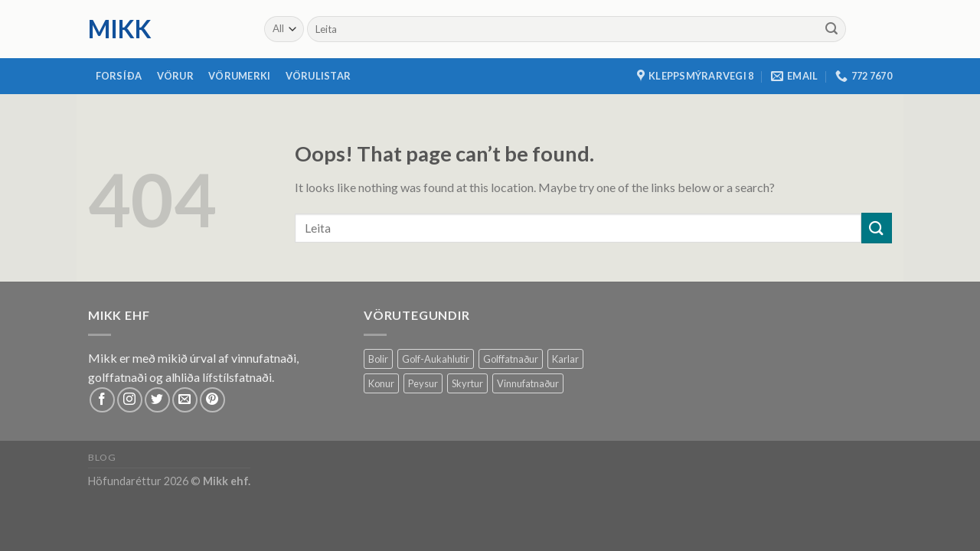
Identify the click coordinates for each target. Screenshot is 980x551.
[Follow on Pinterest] (212, 400)
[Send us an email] (185, 400)
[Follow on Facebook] (102, 400)
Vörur (175, 76)
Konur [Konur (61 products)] (381, 383)
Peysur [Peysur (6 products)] (423, 383)
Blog (102, 457)
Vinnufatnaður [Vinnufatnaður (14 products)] (528, 383)
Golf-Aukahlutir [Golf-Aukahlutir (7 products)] (436, 359)
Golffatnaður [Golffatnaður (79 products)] (511, 359)
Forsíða (119, 76)
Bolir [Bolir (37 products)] (378, 359)
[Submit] (831, 29)
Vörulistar (318, 76)
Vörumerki (239, 76)
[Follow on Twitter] (157, 400)
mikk (120, 29)
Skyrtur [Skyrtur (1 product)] (467, 383)
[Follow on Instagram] (130, 400)
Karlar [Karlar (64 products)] (565, 359)
